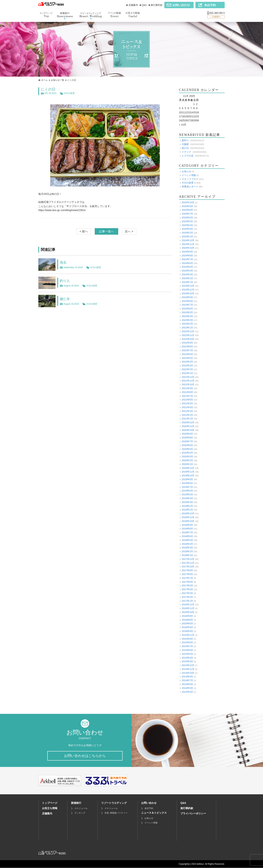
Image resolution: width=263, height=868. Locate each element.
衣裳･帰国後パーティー (116, 813)
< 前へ (84, 231)
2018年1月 (187, 555)
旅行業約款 (187, 808)
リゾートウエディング (114, 803)
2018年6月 (187, 536)
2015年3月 (187, 661)
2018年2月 (187, 551)
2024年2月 (187, 278)
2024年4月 (187, 271)
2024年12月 (188, 240)
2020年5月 (187, 449)
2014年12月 (188, 665)
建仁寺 (65, 299)
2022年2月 (187, 369)
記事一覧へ (106, 231)
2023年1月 (187, 328)
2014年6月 (187, 684)
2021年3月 (187, 411)
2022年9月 (187, 343)
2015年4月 (187, 658)
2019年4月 (187, 498)
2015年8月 (187, 642)
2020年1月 (187, 464)
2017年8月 (187, 574)
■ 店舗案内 (132, 5)
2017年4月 (187, 589)
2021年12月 (188, 377)
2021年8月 (187, 392)
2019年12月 (188, 468)
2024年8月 (187, 255)
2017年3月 (187, 593)
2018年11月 (188, 517)
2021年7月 (187, 396)
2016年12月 (188, 604)
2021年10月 (188, 384)
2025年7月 (187, 214)
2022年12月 (188, 331)
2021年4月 (187, 407)
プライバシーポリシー (193, 814)
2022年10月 (188, 339)
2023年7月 (187, 305)
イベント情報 (189, 175)
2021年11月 (188, 381)
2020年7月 (187, 441)
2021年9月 (187, 388)
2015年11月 (188, 635)
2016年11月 (188, 608)
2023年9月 (187, 297)
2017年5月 (187, 586)
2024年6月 (187, 263)
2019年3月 (187, 502)
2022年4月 (187, 362)
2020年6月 (187, 445)
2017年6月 (187, 582)
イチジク (186, 152)
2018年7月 (187, 532)
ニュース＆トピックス (154, 813)
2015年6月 (187, 650)
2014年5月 (187, 688)
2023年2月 (187, 324)
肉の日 (185, 148)
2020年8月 (187, 438)
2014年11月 (188, 669)
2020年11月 (188, 426)
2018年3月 (187, 548)
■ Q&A (143, 5)
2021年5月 (187, 403)
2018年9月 (187, 525)
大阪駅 (185, 144)
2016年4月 (187, 631)
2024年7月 (187, 259)
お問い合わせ (149, 803)
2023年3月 (187, 320)
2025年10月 (188, 202)
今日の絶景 (69, 93)
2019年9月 (187, 479)
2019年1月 (187, 510)
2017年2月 (187, 597)
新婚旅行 (76, 803)
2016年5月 (187, 627)
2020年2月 (187, 460)
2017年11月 (188, 563)
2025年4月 (187, 225)
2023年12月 (188, 286)
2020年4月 (187, 453)
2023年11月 (188, 290)
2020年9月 (187, 434)
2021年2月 (187, 415)
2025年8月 (187, 210)
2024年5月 (187, 267)
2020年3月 (187, 457)
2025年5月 (187, 221)
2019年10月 (188, 476)
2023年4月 (187, 316)
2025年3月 (187, 229)
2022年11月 (188, 335)
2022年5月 (187, 358)
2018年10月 (188, 521)
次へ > (129, 231)
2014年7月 (187, 680)
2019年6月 (187, 491)
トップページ (50, 803)
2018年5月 (187, 540)
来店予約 (149, 809)
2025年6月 (187, 218)
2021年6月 (187, 400)
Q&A (183, 803)
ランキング (80, 813)
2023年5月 (187, 312)
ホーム (44, 80)
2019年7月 (187, 487)
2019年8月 (187, 483)
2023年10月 (188, 293)
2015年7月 (187, 646)
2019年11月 (188, 472)
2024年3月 (187, 274)
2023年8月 (187, 301)
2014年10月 (188, 673)
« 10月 (183, 125)
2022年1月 (187, 373)
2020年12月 (188, 422)
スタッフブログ (190, 179)
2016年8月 (187, 620)
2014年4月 (187, 692)
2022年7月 (187, 350)
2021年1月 (187, 419)
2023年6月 (187, 309)
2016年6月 (187, 623)
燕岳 (64, 262)
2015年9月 (187, 639)
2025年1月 (187, 237)
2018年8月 (187, 529)
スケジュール (81, 809)
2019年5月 (187, 494)
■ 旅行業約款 (156, 5)
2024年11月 (188, 244)
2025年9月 (187, 206)
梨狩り (185, 140)
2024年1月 (187, 282)
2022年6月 (187, 354)
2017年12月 (188, 559)
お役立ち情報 (50, 808)
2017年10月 (188, 567)
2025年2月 (187, 233)
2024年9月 (187, 252)
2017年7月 (187, 578)
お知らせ (186, 171)
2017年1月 (187, 601)
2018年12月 (188, 513)
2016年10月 (188, 612)
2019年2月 (187, 506)
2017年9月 (187, 570)
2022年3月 (187, 365)
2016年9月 (187, 616)
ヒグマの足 (188, 156)
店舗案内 (47, 814)
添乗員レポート (190, 187)
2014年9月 (187, 677)
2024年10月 (188, 248)
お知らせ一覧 (58, 80)
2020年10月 (188, 430)
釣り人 (65, 281)
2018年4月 (187, 544)
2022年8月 (187, 347)
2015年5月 (187, 654)
